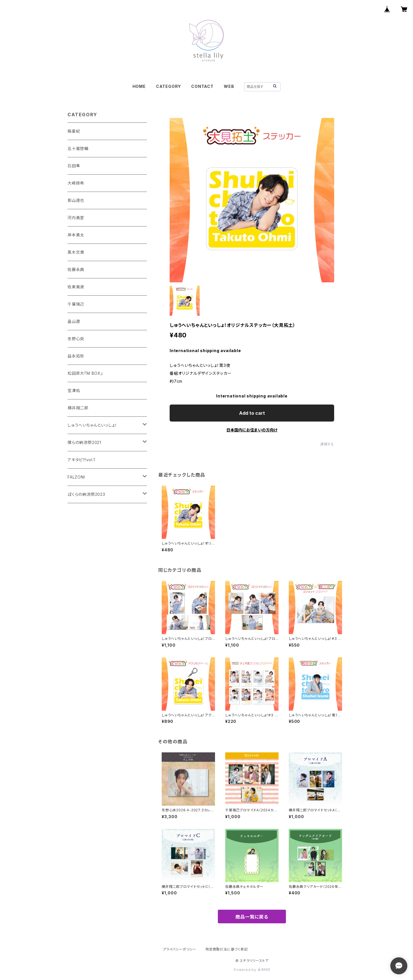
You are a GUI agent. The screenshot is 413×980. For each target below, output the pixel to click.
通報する (327, 444)
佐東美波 (76, 287)
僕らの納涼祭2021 (84, 442)
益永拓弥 (76, 356)
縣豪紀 (74, 131)
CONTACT (202, 86)
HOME (139, 86)
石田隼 (74, 166)
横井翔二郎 (78, 408)
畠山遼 (74, 321)
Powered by (252, 970)
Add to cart (252, 413)
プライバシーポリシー (180, 949)
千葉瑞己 (76, 304)
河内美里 (76, 218)
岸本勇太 (76, 235)
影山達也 (76, 200)
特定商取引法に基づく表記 (227, 949)
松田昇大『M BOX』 (85, 373)
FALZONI (76, 477)
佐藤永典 (76, 269)
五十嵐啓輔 (78, 148)
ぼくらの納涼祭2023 (86, 494)
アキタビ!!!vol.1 (81, 460)
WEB (229, 86)
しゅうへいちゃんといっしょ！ (92, 425)
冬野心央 (76, 339)
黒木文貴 (76, 252)
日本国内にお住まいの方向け (252, 430)
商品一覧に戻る (252, 917)
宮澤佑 (74, 390)
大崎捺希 (76, 183)
